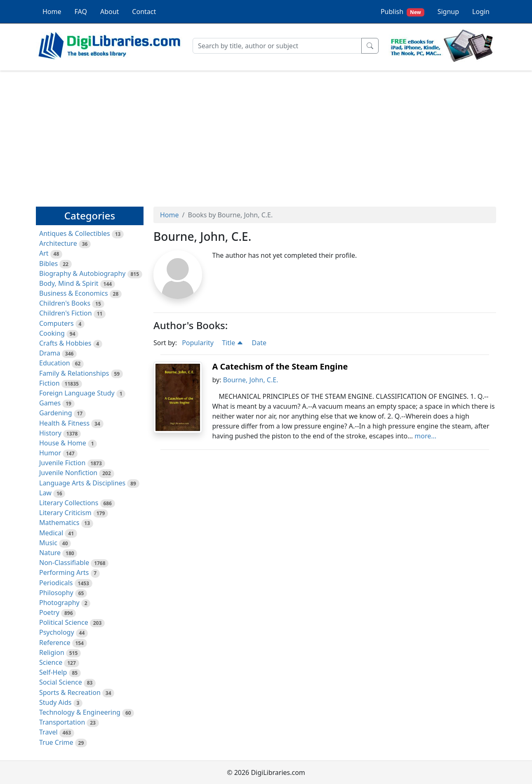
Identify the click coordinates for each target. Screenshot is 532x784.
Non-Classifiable (64, 563)
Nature (50, 553)
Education (55, 363)
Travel (48, 732)
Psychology (57, 632)
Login (481, 12)
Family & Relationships (74, 373)
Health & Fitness (64, 423)
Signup (448, 12)
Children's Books (65, 303)
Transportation (62, 722)
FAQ (81, 12)
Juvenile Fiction (62, 463)
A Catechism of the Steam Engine (280, 366)
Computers (56, 323)
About (109, 12)
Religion (52, 652)
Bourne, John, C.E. (251, 380)
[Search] (277, 46)
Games (50, 403)
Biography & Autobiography (82, 273)
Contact (144, 12)
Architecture (58, 243)
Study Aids (55, 702)
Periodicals (56, 583)
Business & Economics (74, 293)
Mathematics (59, 523)
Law (45, 493)
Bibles (48, 264)
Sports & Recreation (70, 692)
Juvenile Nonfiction (68, 473)
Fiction (49, 383)
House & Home (63, 443)
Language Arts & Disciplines (82, 483)
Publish (403, 12)
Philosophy (56, 593)
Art (44, 253)
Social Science (61, 682)
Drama (50, 353)
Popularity (198, 343)
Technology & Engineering (80, 712)
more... (425, 436)
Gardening (56, 413)
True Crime (56, 742)
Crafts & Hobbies (65, 343)
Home (52, 12)
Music (48, 543)
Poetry (49, 612)
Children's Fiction (66, 313)
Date (259, 343)
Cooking (52, 333)
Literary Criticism (65, 513)
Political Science (64, 622)
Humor (50, 453)
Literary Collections (69, 503)
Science (51, 662)
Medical (51, 533)
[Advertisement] (266, 135)
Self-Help (53, 672)
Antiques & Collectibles (75, 233)
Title (233, 343)
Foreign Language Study (77, 393)
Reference (55, 643)
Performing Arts (64, 572)
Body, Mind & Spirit (69, 283)
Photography (59, 603)
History (50, 433)
